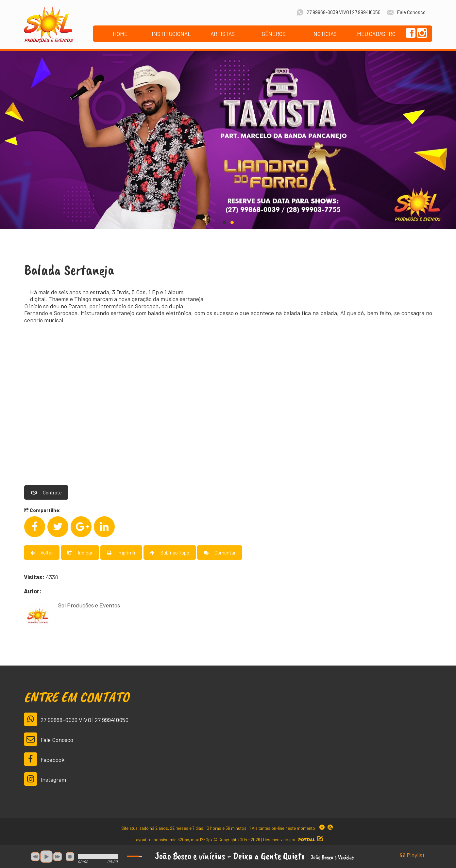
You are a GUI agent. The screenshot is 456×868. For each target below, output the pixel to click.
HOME (120, 34)
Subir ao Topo (170, 552)
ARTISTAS (223, 34)
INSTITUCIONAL (171, 34)
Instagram (45, 778)
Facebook (44, 758)
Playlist (412, 855)
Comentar (220, 552)
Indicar (80, 552)
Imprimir (121, 552)
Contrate (46, 491)
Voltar (42, 552)
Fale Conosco (49, 738)
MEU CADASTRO (376, 34)
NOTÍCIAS (325, 34)
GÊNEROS (274, 34)
